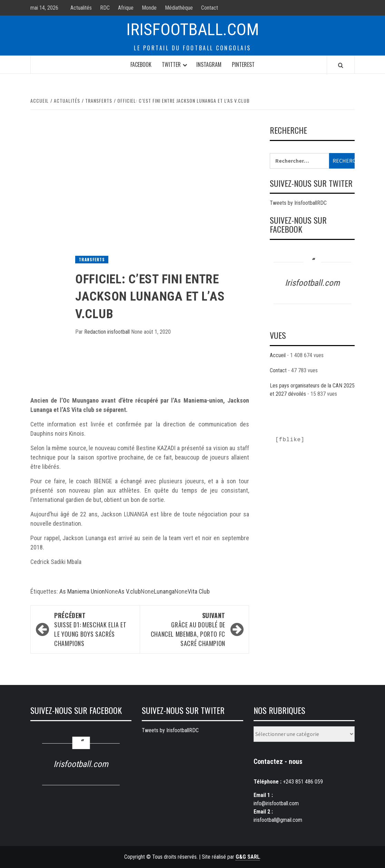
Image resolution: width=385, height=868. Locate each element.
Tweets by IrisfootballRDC (298, 203)
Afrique (126, 8)
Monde (149, 8)
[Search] (341, 65)
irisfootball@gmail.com (278, 820)
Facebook (141, 64)
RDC (105, 8)
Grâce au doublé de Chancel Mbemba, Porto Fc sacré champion (186, 629)
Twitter (171, 64)
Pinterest (243, 64)
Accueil (278, 355)
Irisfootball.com (193, 29)
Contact (210, 8)
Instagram (209, 64)
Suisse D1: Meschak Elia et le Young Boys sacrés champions (93, 629)
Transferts (92, 259)
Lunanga (164, 591)
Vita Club (199, 591)
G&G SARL (248, 857)
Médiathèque (179, 8)
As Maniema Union (82, 591)
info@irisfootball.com (276, 803)
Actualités (81, 8)
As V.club (129, 591)
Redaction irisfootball (108, 332)
